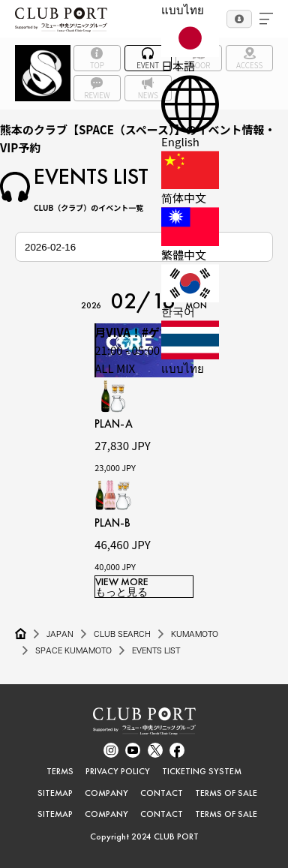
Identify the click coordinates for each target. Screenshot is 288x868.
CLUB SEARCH (122, 634)
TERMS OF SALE (226, 793)
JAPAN (60, 634)
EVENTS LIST (156, 650)
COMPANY (106, 793)
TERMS (60, 771)
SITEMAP (55, 793)
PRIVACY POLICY (118, 771)
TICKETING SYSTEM (202, 771)
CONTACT (162, 793)
